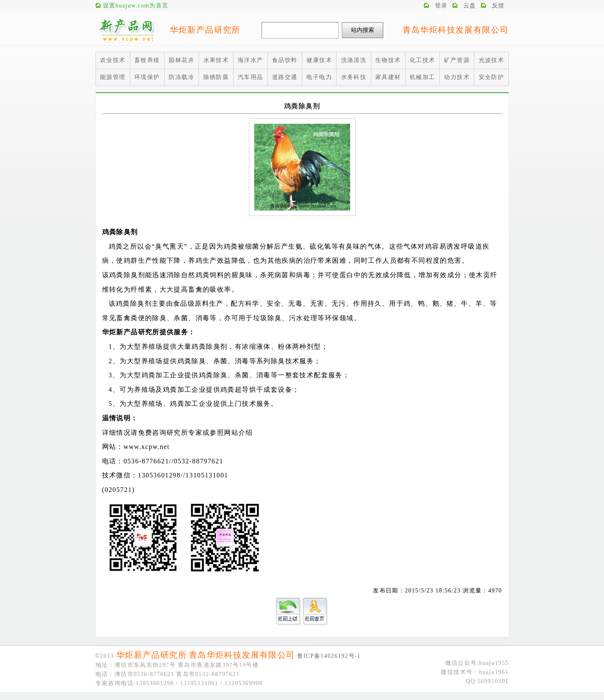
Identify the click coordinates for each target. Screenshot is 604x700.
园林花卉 (181, 60)
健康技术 (319, 60)
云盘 (470, 6)
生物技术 (388, 60)
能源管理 (113, 77)
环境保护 (147, 77)
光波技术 (492, 60)
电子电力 (319, 77)
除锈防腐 (216, 77)
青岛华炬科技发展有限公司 (456, 30)
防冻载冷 (181, 77)
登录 (441, 6)
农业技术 (113, 60)
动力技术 (457, 77)
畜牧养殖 (147, 60)
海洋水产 (251, 60)
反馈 (498, 6)
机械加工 (423, 77)
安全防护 (492, 77)
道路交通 (285, 77)
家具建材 (388, 77)
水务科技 (354, 77)
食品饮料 (285, 60)
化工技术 (423, 60)
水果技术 (216, 60)
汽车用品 (251, 77)
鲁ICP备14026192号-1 (329, 656)
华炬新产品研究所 (205, 30)
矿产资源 (457, 60)
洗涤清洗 (354, 60)
